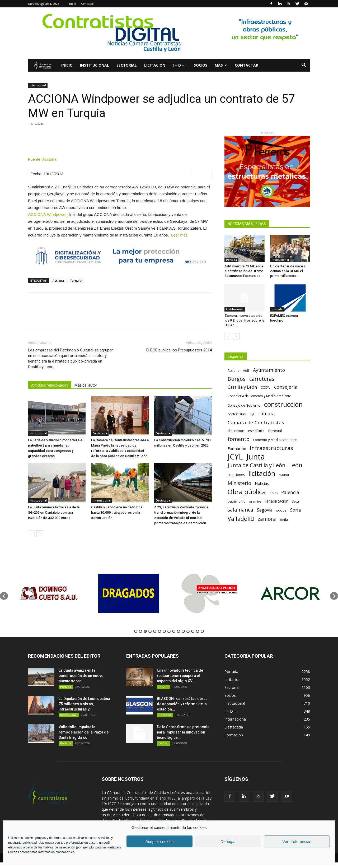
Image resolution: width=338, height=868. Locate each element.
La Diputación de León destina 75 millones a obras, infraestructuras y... (84, 704)
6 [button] (159, 631)
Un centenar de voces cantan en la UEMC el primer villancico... (288, 271)
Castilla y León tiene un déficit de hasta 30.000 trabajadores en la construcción (117, 512)
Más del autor (86, 385)
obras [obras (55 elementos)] (274, 493)
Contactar (247, 65)
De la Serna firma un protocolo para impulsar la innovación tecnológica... (183, 732)
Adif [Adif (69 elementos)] (246, 370)
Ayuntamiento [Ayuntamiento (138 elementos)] (269, 370)
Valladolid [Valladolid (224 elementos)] (241, 519)
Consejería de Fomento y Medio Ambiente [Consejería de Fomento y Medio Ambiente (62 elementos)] (259, 396)
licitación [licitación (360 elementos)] (262, 473)
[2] (169, 33)
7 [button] (164, 631)
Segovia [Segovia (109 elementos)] (265, 510)
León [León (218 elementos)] (296, 465)
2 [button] (140, 631)
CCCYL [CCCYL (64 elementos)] (266, 387)
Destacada (100, 433)
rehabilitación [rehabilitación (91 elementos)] (277, 501)
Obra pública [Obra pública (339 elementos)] (247, 492)
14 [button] (198, 631)
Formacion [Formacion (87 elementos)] (237, 449)
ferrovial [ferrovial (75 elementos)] (275, 431)
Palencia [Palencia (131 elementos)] (290, 492)
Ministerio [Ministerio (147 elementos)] (239, 483)
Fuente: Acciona (42, 159)
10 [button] (179, 631)
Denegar (228, 841)
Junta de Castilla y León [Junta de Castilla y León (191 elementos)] (257, 465)
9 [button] (174, 631)
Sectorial (127, 65)
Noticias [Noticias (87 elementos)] (262, 483)
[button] (304, 66)
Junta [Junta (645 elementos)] (256, 457)
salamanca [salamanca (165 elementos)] (240, 510)
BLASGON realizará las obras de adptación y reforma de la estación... (182, 704)
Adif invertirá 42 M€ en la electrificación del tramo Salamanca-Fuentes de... (244, 271)
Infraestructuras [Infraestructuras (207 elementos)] (271, 448)
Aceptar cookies (160, 841)
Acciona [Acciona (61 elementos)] (233, 370)
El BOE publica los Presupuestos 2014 (179, 350)
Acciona (58, 280)
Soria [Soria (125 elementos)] (296, 510)
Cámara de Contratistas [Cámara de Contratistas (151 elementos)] (256, 422)
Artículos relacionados (50, 385)
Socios (201, 65)
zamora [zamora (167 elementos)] (267, 519)
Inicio (72, 4)
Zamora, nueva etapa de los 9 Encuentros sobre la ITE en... (244, 320)
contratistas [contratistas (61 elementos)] (237, 414)
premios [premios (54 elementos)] (255, 501)
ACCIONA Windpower (47, 214)
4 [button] (150, 631)
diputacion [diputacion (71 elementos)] (236, 431)
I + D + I (180, 65)
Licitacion (155, 65)
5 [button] (155, 631)
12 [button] (188, 631)
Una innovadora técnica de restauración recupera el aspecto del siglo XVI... (180, 676)
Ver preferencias (297, 841)
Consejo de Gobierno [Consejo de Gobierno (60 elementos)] (244, 405)
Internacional (38, 85)
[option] (48, 593)
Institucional (95, 65)
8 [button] (169, 631)
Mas (221, 65)
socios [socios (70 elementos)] (281, 510)
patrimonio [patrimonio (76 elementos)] (237, 501)
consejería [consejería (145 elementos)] (286, 387)
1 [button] (136, 631)
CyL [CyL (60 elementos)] (252, 414)
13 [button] (193, 631)
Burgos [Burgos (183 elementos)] (237, 379)
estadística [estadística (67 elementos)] (256, 431)
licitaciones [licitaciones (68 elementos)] (236, 475)
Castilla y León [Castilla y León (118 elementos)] (242, 387)
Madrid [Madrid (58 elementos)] (284, 475)
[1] (267, 171)
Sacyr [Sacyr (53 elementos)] (296, 502)
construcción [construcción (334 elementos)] (283, 404)
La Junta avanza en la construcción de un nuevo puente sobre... (81, 676)
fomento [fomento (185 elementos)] (239, 439)
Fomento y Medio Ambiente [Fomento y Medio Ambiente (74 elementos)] (275, 440)
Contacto (87, 4)
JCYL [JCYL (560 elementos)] (235, 457)
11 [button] (183, 631)
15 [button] (202, 631)
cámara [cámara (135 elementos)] (267, 414)
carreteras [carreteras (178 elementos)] (262, 379)
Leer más (179, 235)
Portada (231, 260)
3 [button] (145, 631)
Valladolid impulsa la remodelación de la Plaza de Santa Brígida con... (84, 732)
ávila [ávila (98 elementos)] (284, 519)
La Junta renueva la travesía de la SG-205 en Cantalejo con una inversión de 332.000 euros (54, 512)
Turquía (76, 280)
